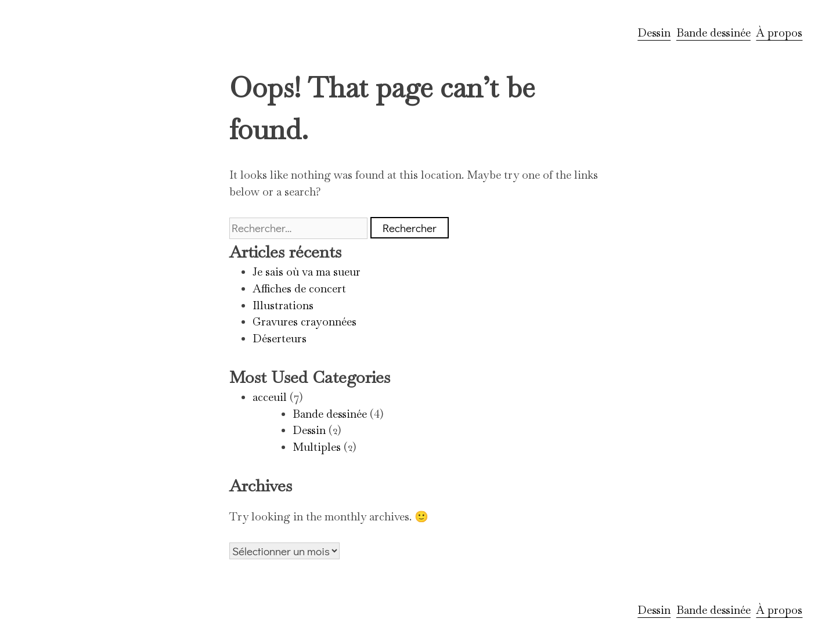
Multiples (317, 447)
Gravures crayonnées (305, 322)
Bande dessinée (714, 33)
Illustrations (283, 305)
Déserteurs (280, 339)
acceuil (270, 397)
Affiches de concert (299, 289)
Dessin (654, 33)
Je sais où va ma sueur (307, 272)
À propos (779, 33)
